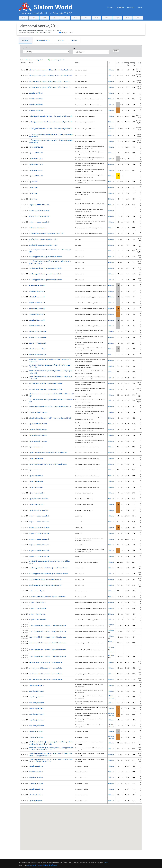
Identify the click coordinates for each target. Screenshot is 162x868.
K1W (111, 70)
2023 (55, 18)
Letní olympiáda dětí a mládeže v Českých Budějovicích (47, 626)
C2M (111, 713)
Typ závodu (26, 48)
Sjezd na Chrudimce (36, 732)
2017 (117, 18)
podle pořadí (38, 60)
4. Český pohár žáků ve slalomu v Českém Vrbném (45, 662)
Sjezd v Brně (33, 182)
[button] (87, 818)
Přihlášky (130, 7)
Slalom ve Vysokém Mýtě (37, 332)
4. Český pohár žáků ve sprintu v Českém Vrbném (45, 579)
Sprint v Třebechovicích (37, 291)
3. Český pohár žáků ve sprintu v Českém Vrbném (45, 274)
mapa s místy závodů (57, 60)
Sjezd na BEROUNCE (36, 147)
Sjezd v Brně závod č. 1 (37, 493)
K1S (111, 642)
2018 (107, 18)
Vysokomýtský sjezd (36, 708)
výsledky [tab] (25, 40)
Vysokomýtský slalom (37, 685)
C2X (111, 127)
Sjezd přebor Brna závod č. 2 (38, 499)
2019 (96, 18)
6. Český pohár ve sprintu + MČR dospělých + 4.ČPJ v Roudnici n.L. (51, 70)
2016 (128, 18)
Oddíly (139, 7)
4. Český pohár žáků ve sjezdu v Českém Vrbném (45, 257)
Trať (74, 48)
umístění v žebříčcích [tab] (43, 40)
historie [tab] (74, 40)
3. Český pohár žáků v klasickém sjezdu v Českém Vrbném (48, 568)
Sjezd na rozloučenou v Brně (39, 205)
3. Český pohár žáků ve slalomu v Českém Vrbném (45, 674)
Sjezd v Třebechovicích (37, 285)
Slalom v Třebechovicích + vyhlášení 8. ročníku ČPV (46, 234)
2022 (65, 18)
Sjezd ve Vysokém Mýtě (37, 349)
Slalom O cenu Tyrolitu (37, 591)
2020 (86, 18)
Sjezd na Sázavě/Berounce (38, 412)
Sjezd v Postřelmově (36, 93)
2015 (138, 18)
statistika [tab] (61, 40)
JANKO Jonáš (111, 652)
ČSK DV (106, 862)
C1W (111, 76)
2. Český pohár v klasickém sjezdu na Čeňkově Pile (46, 383)
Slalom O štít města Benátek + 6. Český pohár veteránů (47, 597)
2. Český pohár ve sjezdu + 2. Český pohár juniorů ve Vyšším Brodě (51, 116)
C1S (111, 630)
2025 (34, 18)
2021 (76, 18)
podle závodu (28, 60)
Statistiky (120, 7)
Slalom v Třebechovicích (38, 228)
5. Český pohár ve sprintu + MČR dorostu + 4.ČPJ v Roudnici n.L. (50, 82)
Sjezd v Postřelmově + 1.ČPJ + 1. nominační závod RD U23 (48, 453)
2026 (24, 18)
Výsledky (110, 7)
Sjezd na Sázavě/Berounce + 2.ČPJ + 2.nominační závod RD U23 (50, 406)
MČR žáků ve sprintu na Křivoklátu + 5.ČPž (43, 239)
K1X (111, 655)
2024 (44, 18)
